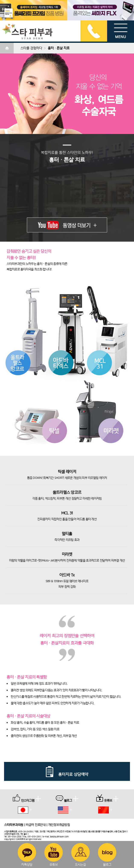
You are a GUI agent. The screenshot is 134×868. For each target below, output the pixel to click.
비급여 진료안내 (36, 825)
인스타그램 (27, 798)
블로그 (107, 855)
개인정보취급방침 (59, 825)
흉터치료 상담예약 (67, 774)
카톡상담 (27, 855)
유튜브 (54, 855)
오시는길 (80, 855)
